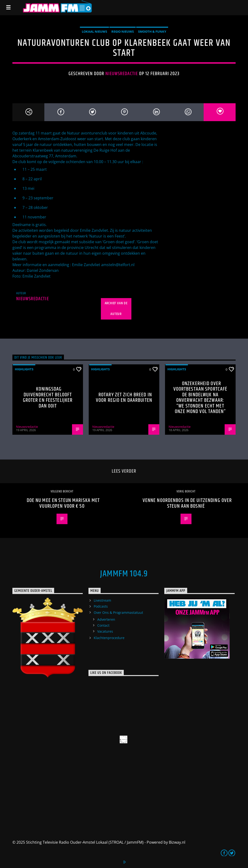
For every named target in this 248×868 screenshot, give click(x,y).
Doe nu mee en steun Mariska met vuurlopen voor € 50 (63, 503)
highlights (24, 369)
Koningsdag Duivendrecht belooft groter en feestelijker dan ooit (48, 398)
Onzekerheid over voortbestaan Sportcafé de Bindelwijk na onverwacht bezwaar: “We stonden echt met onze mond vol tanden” (200, 398)
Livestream (102, 600)
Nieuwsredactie (122, 74)
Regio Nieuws (123, 31)
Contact (103, 625)
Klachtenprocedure (109, 638)
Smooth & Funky (152, 31)
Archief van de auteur (116, 309)
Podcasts (101, 606)
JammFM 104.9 (124, 574)
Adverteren (106, 619)
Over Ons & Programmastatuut (118, 612)
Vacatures (105, 631)
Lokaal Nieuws (94, 31)
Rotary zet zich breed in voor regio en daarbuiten (124, 398)
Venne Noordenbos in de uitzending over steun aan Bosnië (187, 503)
